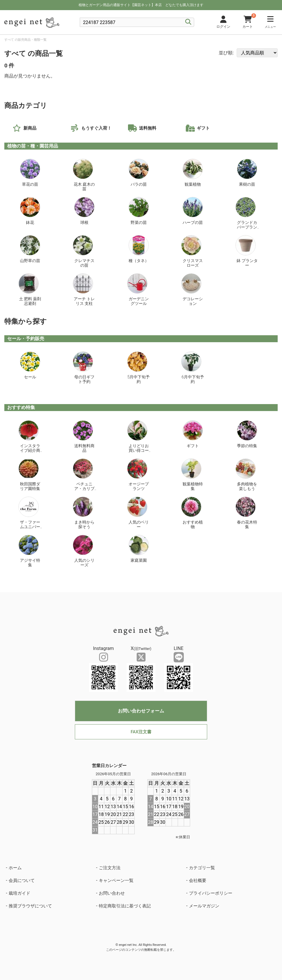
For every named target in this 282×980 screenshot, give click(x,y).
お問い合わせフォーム (141, 711)
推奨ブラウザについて (30, 906)
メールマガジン (204, 906)
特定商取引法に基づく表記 (125, 906)
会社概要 (198, 880)
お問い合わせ (112, 893)
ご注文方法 (110, 868)
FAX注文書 (141, 732)
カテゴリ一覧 (202, 868)
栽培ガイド (20, 893)
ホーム (15, 868)
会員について (22, 880)
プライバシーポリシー (211, 893)
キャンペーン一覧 (116, 880)
